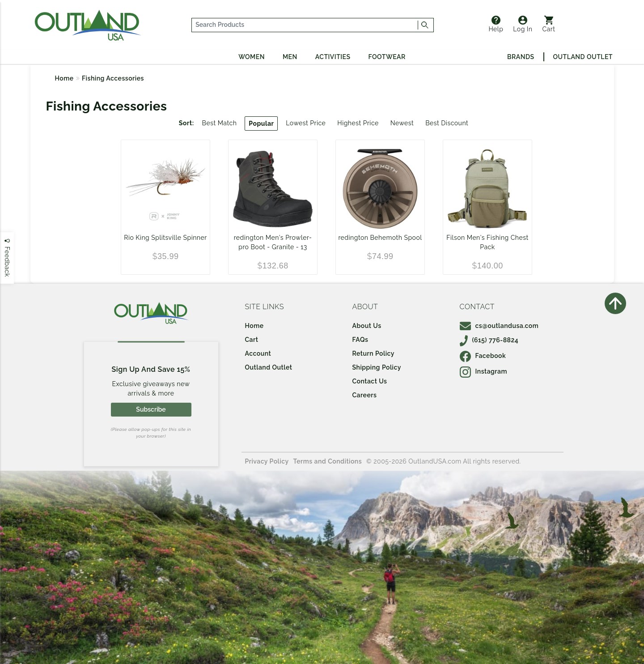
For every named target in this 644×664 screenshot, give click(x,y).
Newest (402, 123)
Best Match (220, 123)
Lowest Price (306, 123)
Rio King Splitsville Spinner (165, 238)
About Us (367, 326)
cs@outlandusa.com (499, 326)
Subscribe (151, 409)
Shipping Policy (377, 367)
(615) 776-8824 (489, 340)
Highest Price (358, 123)
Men (290, 57)
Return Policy (373, 353)
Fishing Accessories (113, 78)
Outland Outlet (583, 57)
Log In (523, 24)
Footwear (387, 57)
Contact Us (370, 381)
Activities (333, 57)
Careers (365, 395)
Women (252, 57)
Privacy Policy (267, 461)
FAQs (360, 340)
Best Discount (447, 123)
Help (496, 24)
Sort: (186, 123)
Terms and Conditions (328, 461)
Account (258, 353)
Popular (261, 123)
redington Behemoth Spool (380, 238)
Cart (549, 24)
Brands (521, 57)
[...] (305, 25)
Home (64, 78)
